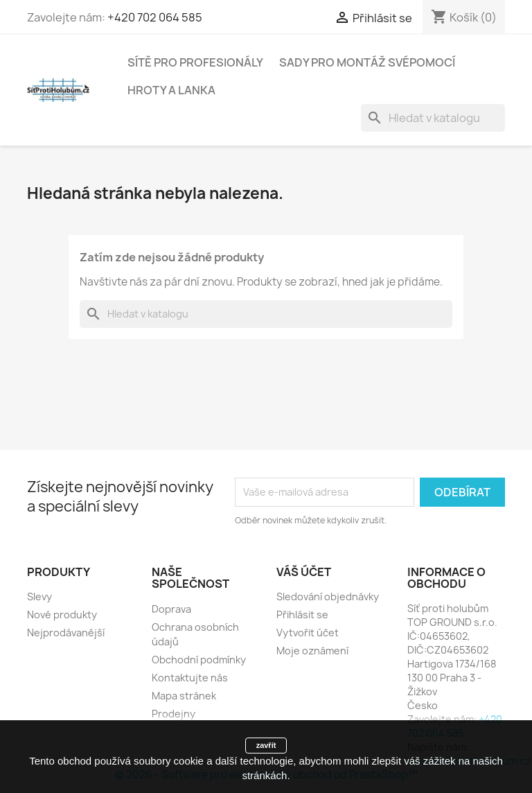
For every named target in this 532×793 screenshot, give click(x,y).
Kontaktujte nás (190, 678)
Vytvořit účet (308, 633)
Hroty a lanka (171, 90)
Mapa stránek (184, 696)
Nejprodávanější (66, 633)
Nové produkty (62, 615)
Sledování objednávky (328, 596)
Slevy (39, 596)
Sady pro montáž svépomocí (367, 62)
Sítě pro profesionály (195, 62)
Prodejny (174, 714)
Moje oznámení (312, 651)
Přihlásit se (302, 615)
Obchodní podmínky (199, 660)
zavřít (266, 745)
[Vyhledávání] (433, 118)
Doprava (171, 609)
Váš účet (304, 572)
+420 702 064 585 (155, 17)
